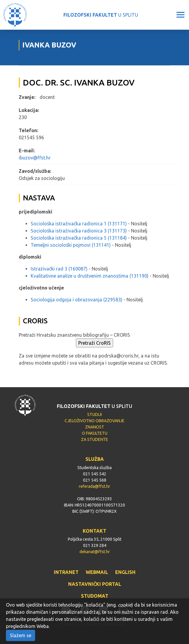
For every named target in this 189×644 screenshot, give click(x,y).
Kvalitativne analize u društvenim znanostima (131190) (90, 276)
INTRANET (66, 572)
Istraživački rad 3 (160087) (59, 269)
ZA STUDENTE (94, 439)
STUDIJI (94, 414)
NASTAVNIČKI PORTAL (95, 584)
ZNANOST (95, 427)
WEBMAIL (97, 572)
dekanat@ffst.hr (95, 552)
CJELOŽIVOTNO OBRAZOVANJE (94, 421)
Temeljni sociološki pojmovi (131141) (71, 245)
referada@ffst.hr (94, 486)
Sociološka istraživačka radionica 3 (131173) (79, 231)
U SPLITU (101, 15)
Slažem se (21, 635)
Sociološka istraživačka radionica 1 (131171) (79, 224)
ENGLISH (125, 572)
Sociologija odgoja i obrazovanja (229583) (76, 300)
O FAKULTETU (95, 433)
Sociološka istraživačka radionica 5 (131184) (79, 238)
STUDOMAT (95, 596)
